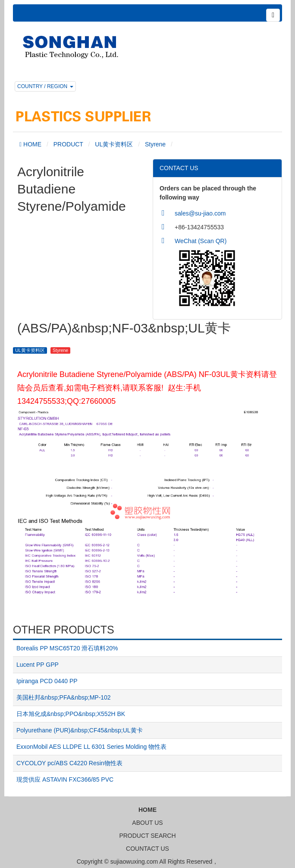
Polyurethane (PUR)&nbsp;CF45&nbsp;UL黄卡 (80, 730)
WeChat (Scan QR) (201, 241)
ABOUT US (147, 823)
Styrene (155, 144)
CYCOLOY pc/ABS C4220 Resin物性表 (69, 763)
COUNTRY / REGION (45, 86)
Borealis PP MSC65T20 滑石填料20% (67, 648)
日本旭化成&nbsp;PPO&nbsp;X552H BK (71, 714)
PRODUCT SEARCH (147, 836)
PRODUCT (68, 144)
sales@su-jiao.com (200, 213)
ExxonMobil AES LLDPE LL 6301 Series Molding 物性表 (91, 747)
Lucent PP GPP (38, 665)
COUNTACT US (147, 849)
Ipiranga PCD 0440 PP (47, 681)
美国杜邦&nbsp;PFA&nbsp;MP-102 (64, 697)
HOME (31, 144)
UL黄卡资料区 (114, 144)
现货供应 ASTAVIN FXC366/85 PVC (65, 779)
